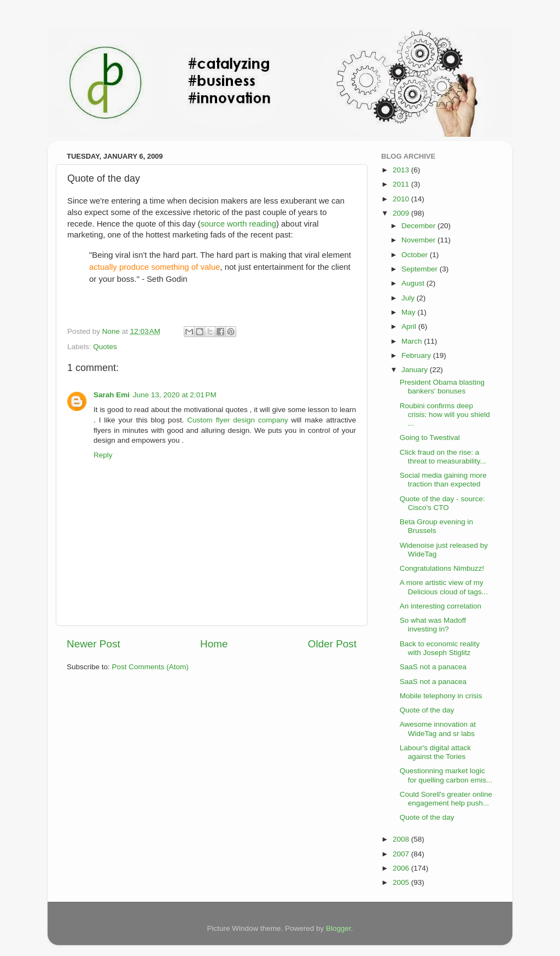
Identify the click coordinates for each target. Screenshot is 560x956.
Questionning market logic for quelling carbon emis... (446, 775)
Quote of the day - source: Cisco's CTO (442, 503)
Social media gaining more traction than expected (443, 480)
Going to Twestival (430, 438)
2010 (402, 199)
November (419, 240)
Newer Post (94, 644)
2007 (402, 854)
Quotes (105, 347)
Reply (103, 455)
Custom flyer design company (239, 420)
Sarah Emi (112, 395)
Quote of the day (427, 710)
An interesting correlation (441, 606)
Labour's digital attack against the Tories (435, 752)
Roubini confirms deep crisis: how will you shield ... (445, 415)
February (417, 355)
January (416, 370)
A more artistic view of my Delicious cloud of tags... (444, 587)
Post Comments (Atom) (150, 667)
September (421, 269)
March (413, 341)
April (410, 326)
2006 (402, 868)
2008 (402, 839)
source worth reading (238, 224)
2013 (402, 170)
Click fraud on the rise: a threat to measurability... (443, 457)
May (409, 312)
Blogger (339, 928)
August (414, 283)
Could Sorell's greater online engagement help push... (446, 799)
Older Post (332, 644)
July (409, 298)
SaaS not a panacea (433, 667)
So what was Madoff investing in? (433, 625)
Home (214, 644)
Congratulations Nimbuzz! (442, 568)
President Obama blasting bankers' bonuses (442, 387)
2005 (402, 882)
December (419, 226)
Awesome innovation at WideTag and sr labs (438, 729)
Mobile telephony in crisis (441, 696)
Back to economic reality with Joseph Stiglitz (440, 648)
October (416, 255)
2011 (402, 184)
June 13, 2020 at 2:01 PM (175, 395)
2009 (402, 213)
